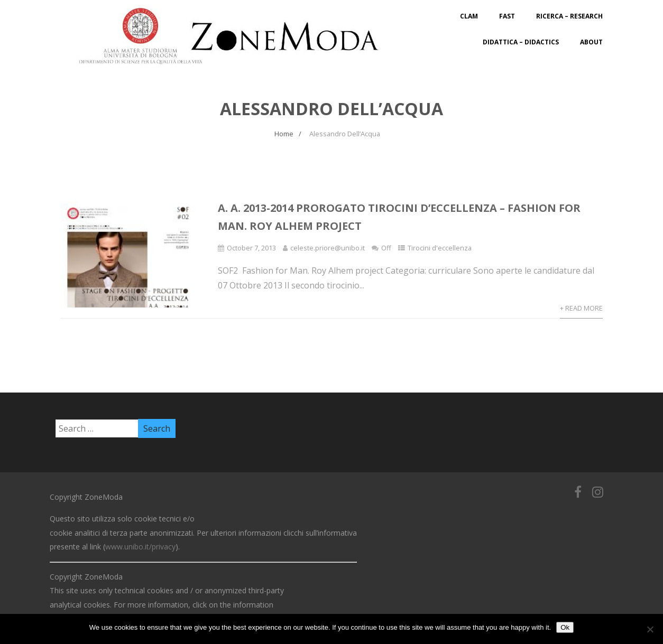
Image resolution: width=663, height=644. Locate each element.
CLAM (469, 16)
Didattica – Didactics (521, 42)
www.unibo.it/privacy (140, 547)
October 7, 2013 (251, 248)
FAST (507, 16)
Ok (565, 627)
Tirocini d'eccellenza (440, 248)
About (591, 42)
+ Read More (581, 308)
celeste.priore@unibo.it (328, 248)
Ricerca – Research (569, 16)
